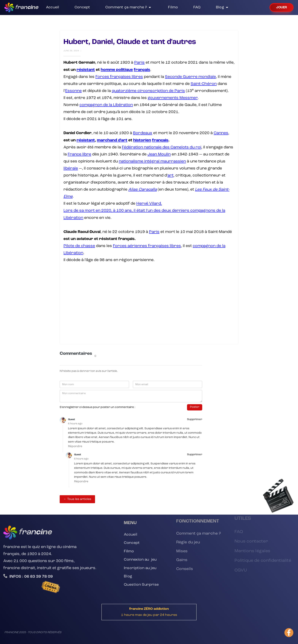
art (170, 175)
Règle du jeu (187, 541)
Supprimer (195, 419)
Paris (139, 63)
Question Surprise (141, 587)
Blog (127, 578)
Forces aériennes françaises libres (147, 246)
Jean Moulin (159, 154)
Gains (180, 561)
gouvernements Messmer (173, 98)
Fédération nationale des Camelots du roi (162, 147)
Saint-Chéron (204, 84)
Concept (131, 542)
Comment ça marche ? (198, 531)
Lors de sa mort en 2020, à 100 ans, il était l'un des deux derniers (127, 211)
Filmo (128, 551)
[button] (129, 8)
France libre (79, 154)
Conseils (183, 571)
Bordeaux (143, 133)
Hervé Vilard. (149, 204)
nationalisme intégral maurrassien (152, 161)
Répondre (75, 446)
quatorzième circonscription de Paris (148, 91)
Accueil (130, 533)
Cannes (221, 133)
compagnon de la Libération (106, 105)
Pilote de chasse (79, 246)
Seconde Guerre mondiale (190, 77)
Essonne (73, 91)
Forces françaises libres (119, 77)
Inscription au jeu (140, 569)
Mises (180, 551)
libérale (71, 168)
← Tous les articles (77, 499)
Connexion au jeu (140, 560)
